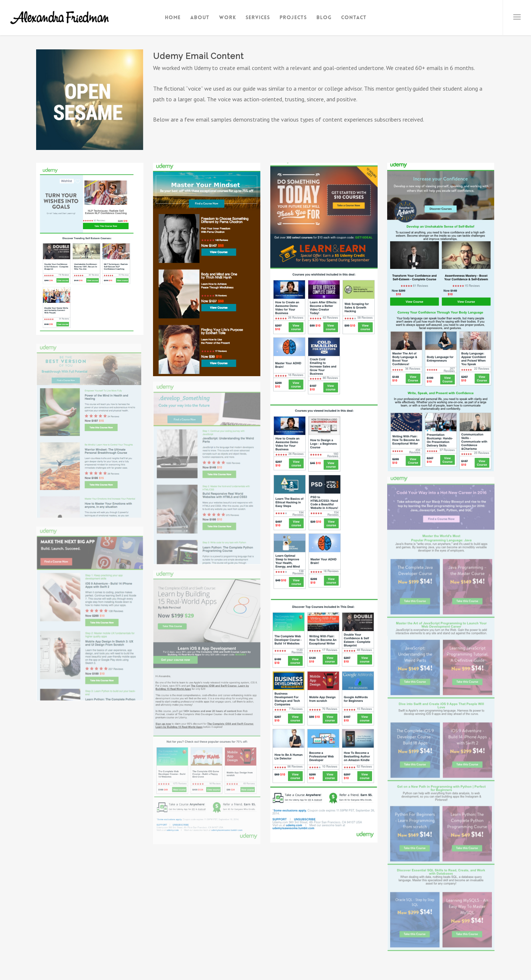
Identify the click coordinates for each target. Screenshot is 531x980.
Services (258, 17)
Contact (354, 17)
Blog (324, 17)
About (200, 17)
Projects (293, 17)
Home (173, 17)
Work (228, 17)
